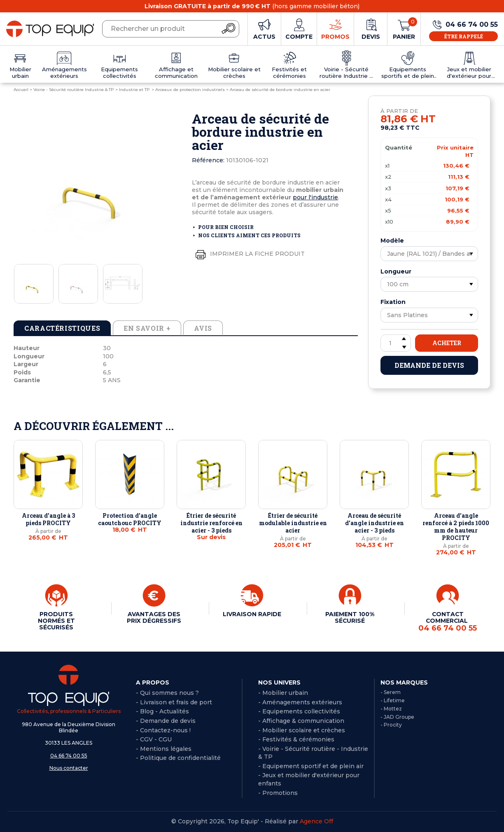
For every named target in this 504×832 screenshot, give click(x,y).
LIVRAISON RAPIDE (252, 614)
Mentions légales (166, 749)
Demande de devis (429, 365)
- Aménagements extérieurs (300, 702)
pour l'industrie (315, 197)
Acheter (447, 343)
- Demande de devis (166, 721)
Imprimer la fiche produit (248, 254)
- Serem (391, 692)
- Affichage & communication (301, 721)
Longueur (396, 271)
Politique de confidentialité (180, 758)
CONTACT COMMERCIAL (448, 622)
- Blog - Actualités (162, 711)
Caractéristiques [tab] (62, 328)
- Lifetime (393, 700)
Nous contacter (69, 768)
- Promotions (278, 793)
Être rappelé (464, 36)
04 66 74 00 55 (69, 756)
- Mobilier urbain (283, 693)
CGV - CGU (156, 739)
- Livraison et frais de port (174, 702)
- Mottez (391, 709)
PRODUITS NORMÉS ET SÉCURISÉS (56, 621)
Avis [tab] (203, 328)
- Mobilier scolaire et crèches (302, 730)
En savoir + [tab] (147, 328)
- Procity (391, 725)
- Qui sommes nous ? (167, 693)
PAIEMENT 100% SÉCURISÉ (350, 617)
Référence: (208, 160)
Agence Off (316, 821)
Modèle (392, 241)
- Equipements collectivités (299, 711)
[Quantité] (396, 343)
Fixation (393, 302)
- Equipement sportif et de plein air (311, 766)
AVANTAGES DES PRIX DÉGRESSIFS (154, 617)
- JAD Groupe (397, 717)
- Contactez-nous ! (163, 730)
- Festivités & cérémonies (296, 739)
